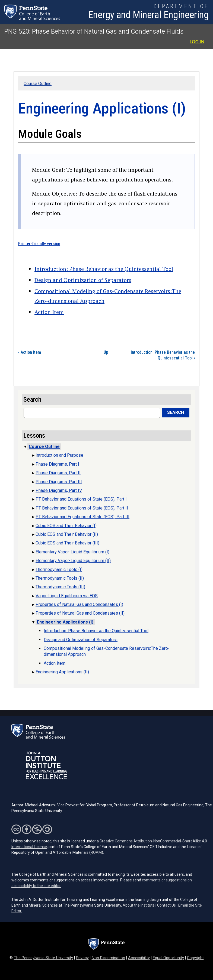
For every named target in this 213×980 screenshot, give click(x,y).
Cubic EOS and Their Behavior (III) (67, 543)
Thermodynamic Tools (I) (59, 569)
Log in (197, 42)
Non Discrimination (108, 958)
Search (176, 412)
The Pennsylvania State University (43, 958)
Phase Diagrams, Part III (59, 482)
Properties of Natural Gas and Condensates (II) (80, 613)
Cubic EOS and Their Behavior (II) (67, 534)
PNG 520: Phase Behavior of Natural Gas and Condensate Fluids (94, 31)
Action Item (49, 312)
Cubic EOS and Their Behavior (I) (66, 526)
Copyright (195, 958)
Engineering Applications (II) (62, 672)
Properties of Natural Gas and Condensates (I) (79, 604)
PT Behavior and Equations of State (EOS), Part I (81, 499)
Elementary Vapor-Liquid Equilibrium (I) (72, 552)
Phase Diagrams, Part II (58, 473)
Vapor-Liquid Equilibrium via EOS (67, 596)
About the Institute (139, 905)
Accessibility (139, 958)
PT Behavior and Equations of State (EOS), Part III (82, 517)
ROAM (96, 852)
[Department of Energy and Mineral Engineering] (148, 12)
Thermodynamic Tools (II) (60, 578)
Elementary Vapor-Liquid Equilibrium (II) (73, 561)
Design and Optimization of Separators (83, 280)
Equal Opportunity (168, 958)
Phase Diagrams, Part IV (59, 490)
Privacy (82, 958)
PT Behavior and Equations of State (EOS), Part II (82, 508)
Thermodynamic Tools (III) (60, 587)
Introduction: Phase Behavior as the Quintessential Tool (104, 269)
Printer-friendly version (39, 244)
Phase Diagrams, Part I (57, 464)
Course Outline (38, 84)
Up (106, 352)
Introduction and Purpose (59, 455)
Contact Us (166, 905)
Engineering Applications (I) (65, 622)
